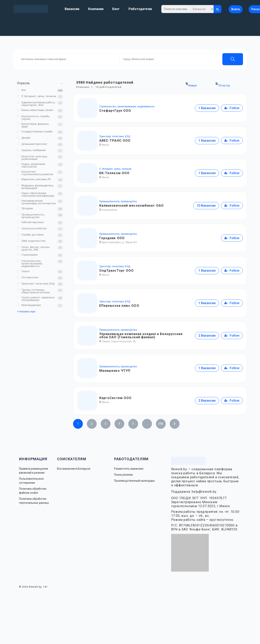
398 (161, 424)
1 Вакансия (207, 108)
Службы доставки (30, 235)
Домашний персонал (32, 144)
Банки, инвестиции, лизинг (35, 110)
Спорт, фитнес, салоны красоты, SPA (33, 248)
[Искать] (217, 9)
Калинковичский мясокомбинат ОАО (132, 206)
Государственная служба (35, 132)
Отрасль (23, 83)
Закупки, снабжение (31, 150)
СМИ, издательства (31, 241)
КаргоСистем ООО (115, 398)
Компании (96, 9)
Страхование (27, 255)
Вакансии (72, 9)
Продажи (25, 208)
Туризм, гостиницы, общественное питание (33, 291)
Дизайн (24, 138)
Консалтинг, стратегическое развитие (35, 173)
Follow (232, 108)
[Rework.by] (31, 9)
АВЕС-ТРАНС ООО (115, 141)
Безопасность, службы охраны (33, 118)
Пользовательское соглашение (31, 481)
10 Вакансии (206, 206)
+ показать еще (26, 311)
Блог (116, 9)
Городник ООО (112, 238)
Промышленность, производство (31, 216)
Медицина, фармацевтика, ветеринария (35, 187)
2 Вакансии (207, 336)
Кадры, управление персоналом (31, 165)
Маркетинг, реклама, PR (34, 179)
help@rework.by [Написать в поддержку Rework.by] (204, 492)
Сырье (23, 271)
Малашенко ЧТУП (115, 371)
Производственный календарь (135, 481)
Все (21, 90)
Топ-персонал (28, 277)
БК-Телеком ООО (114, 173)
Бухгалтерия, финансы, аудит (33, 125)
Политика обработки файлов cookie (33, 491)
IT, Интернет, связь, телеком (37, 96)
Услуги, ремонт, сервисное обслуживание (36, 299)
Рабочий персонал (30, 222)
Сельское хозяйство (32, 228)
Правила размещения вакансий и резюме (34, 471)
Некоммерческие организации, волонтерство (37, 202)
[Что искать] (202, 9)
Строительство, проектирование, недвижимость (30, 264)
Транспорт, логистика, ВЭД (36, 284)
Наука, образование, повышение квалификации (36, 194)
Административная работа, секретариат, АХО (36, 104)
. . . (147, 424)
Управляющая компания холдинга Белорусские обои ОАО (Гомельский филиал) (141, 336)
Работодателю (140, 9)
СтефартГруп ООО (115, 111)
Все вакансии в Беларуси (74, 469)
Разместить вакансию (129, 469)
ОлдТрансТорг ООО (117, 271)
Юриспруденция (29, 305)
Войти (236, 9)
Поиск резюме (123, 475)
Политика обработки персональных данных (34, 501)
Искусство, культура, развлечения (32, 158)
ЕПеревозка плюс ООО (119, 306)
